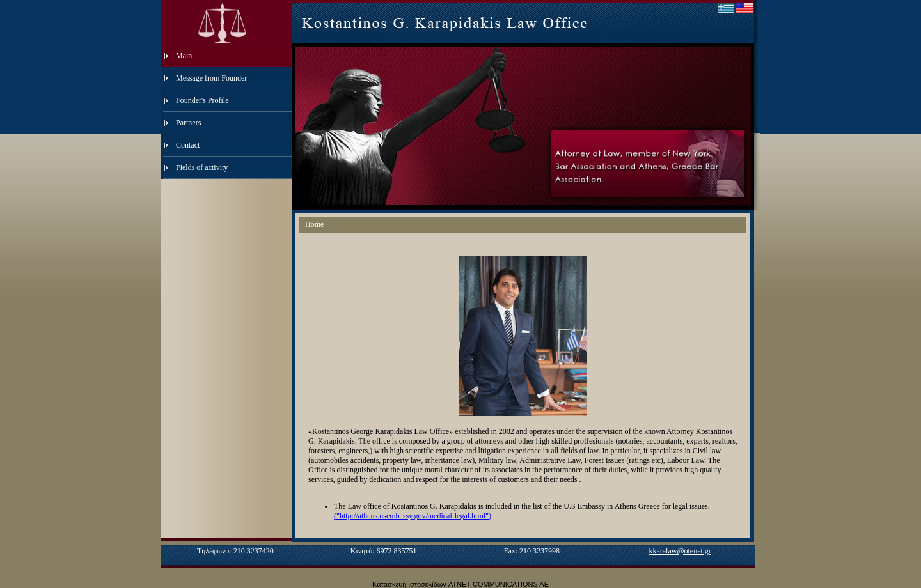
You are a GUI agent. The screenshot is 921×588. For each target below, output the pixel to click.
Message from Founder (211, 78)
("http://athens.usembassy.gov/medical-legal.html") (413, 516)
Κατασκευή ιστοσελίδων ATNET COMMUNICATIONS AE (460, 584)
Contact (188, 145)
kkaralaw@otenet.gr (680, 551)
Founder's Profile (202, 100)
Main (184, 56)
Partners (188, 123)
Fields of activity (202, 167)
